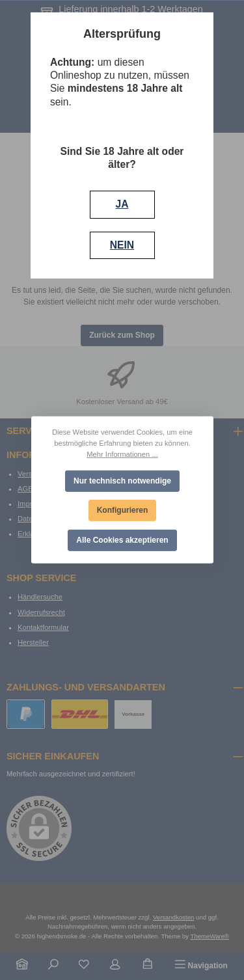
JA (122, 204)
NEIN (122, 245)
